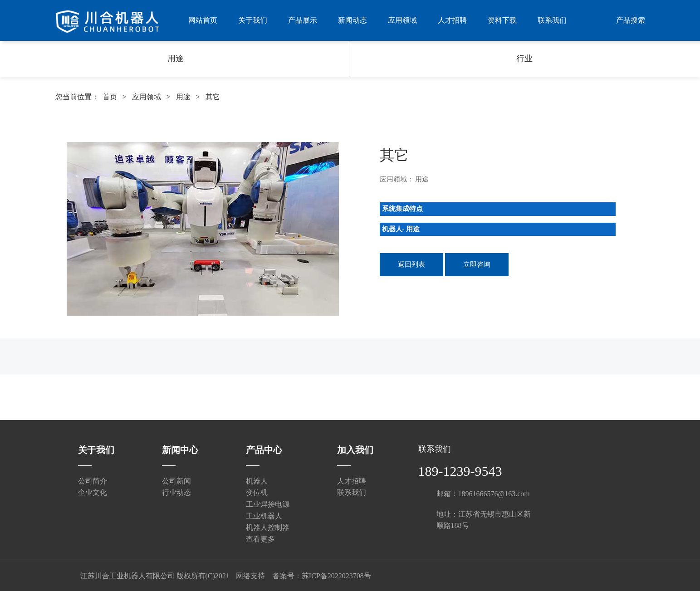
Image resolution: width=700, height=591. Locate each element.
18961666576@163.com (494, 494)
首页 (110, 97)
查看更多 (260, 539)
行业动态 (176, 492)
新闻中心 (180, 450)
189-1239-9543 (460, 471)
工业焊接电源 (268, 504)
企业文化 (93, 492)
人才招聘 (452, 20)
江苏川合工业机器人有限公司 (127, 576)
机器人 (257, 481)
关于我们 (253, 20)
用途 (176, 59)
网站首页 (203, 20)
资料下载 (502, 20)
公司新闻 (176, 481)
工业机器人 (264, 516)
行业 (524, 59)
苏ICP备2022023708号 (336, 576)
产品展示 (303, 20)
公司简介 (93, 481)
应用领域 (402, 20)
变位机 (257, 492)
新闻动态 (352, 20)
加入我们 (355, 450)
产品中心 (264, 450)
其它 (213, 97)
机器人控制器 (268, 527)
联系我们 (552, 20)
